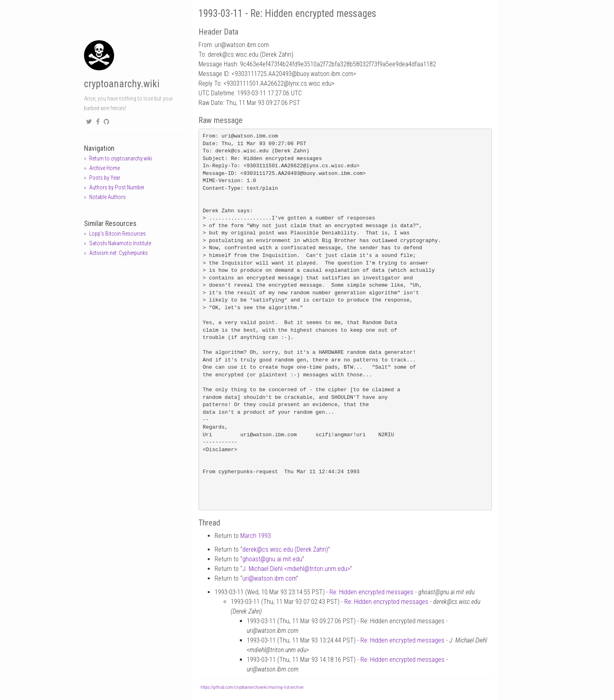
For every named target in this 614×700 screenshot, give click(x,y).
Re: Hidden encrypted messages (371, 592)
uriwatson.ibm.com (269, 578)
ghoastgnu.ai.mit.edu (272, 559)
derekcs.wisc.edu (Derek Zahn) (285, 549)
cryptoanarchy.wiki (122, 84)
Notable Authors (107, 197)
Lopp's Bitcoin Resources (118, 234)
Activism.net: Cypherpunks (119, 253)
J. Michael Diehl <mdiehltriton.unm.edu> (296, 569)
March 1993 (256, 536)
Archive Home (104, 168)
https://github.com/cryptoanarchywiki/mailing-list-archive (252, 687)
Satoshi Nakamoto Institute (120, 243)
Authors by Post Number (117, 187)
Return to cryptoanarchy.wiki (121, 158)
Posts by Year (105, 178)
